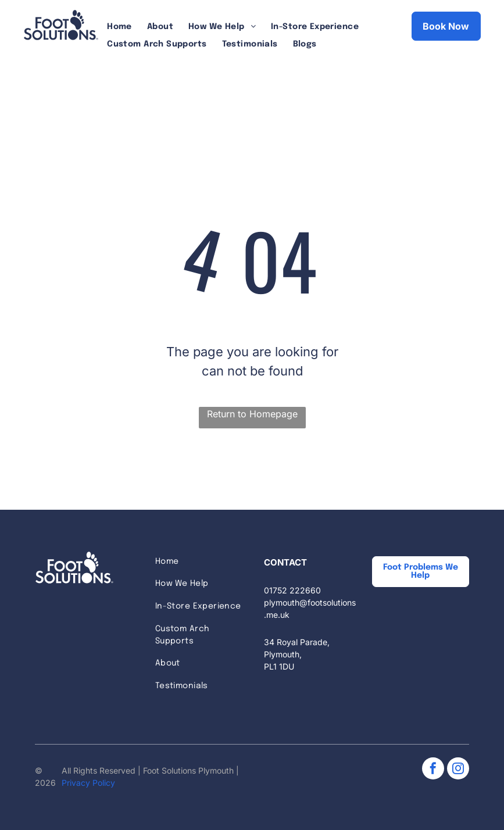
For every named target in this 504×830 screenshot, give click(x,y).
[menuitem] (119, 27)
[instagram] (458, 770)
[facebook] (433, 770)
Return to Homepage (252, 414)
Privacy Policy (88, 783)
